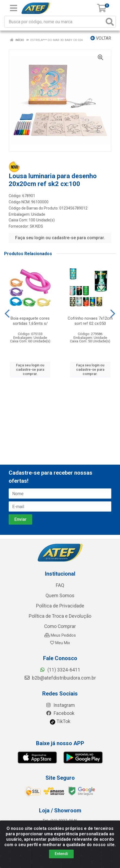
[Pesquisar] (110, 22)
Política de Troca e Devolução (60, 616)
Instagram (60, 705)
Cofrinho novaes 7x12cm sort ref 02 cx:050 (90, 321)
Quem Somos (60, 596)
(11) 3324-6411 (60, 670)
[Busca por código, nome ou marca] (54, 22)
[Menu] (14, 8)
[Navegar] (7, 314)
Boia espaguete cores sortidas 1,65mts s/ (30, 321)
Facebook (60, 713)
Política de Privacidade (60, 606)
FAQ (60, 585)
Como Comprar (60, 626)
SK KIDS (36, 226)
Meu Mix (60, 643)
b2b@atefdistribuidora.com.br (60, 678)
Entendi (61, 854)
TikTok (60, 721)
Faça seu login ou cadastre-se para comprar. (60, 238)
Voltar (101, 38)
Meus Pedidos (60, 635)
